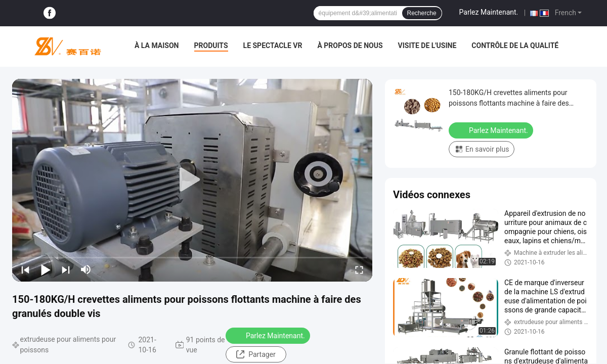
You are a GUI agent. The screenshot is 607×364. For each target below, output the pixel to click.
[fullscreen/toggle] (359, 269)
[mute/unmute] (86, 269)
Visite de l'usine (427, 45)
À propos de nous (350, 45)
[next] (66, 269)
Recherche (422, 13)
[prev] (25, 269)
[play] (192, 180)
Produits (211, 45)
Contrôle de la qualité (515, 45)
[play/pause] (46, 269)
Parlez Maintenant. (489, 12)
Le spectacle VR (273, 45)
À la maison (157, 45)
